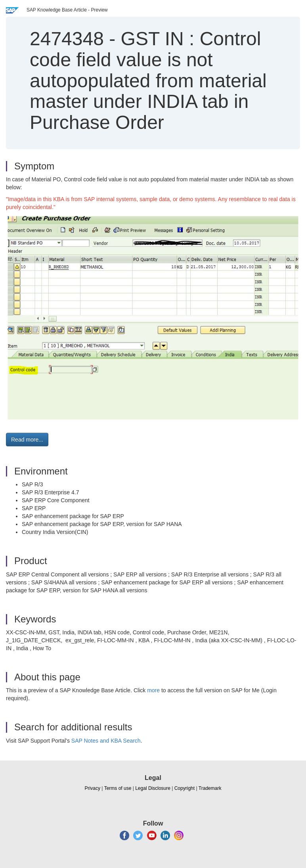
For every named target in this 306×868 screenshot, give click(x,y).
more (153, 690)
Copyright (185, 788)
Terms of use (118, 788)
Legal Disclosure (153, 788)
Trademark (210, 788)
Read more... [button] (27, 440)
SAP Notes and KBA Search (106, 741)
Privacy (93, 788)
